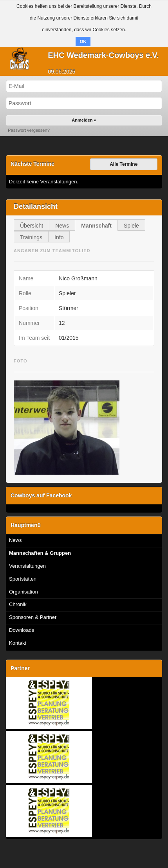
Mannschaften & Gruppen (40, 553)
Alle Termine (124, 164)
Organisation (23, 592)
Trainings (31, 237)
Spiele (131, 226)
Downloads (22, 630)
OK (83, 41)
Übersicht (32, 226)
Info (59, 237)
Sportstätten (23, 579)
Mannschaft (96, 226)
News (62, 226)
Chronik (18, 604)
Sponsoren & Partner (33, 617)
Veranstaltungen (27, 566)
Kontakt (18, 643)
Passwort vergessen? (29, 130)
